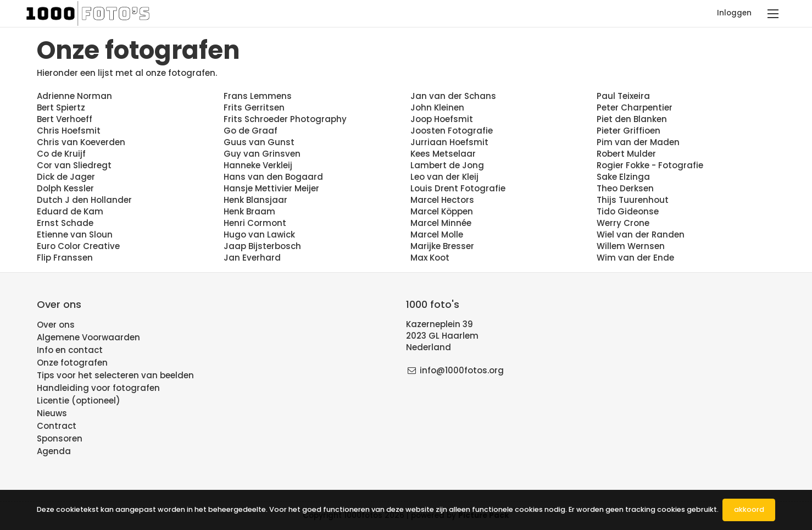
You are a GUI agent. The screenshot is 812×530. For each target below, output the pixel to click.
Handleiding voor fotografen (98, 388)
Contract (57, 426)
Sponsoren (60, 438)
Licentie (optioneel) (79, 401)
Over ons (56, 325)
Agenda (54, 451)
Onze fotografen (72, 363)
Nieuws (52, 413)
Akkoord (749, 509)
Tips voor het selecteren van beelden (115, 375)
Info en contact (70, 350)
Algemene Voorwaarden (88, 337)
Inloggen (734, 13)
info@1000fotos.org (462, 370)
